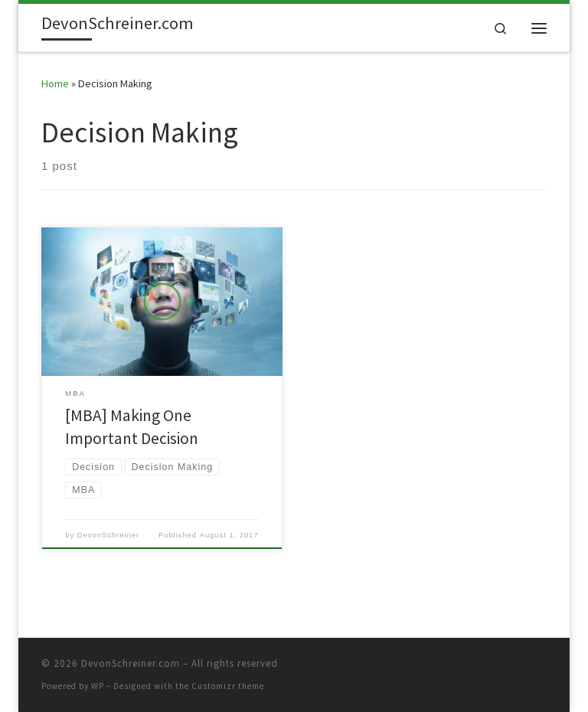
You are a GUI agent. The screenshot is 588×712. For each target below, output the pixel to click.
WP (98, 686)
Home (55, 83)
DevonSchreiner (108, 535)
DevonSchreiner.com (131, 663)
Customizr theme (228, 686)
